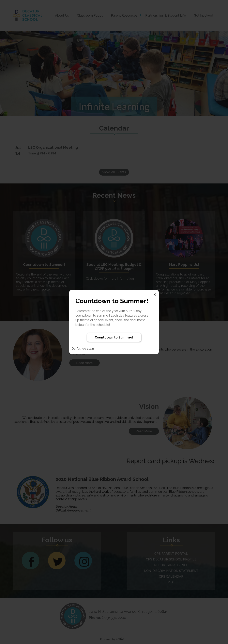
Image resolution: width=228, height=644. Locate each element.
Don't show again (83, 349)
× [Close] (155, 294)
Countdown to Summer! (114, 337)
